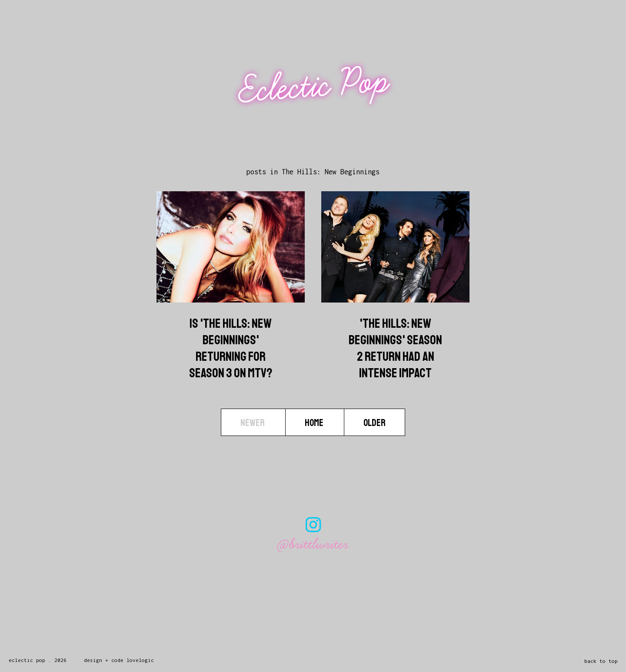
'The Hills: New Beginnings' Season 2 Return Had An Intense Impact (395, 348)
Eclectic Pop (314, 86)
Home (315, 422)
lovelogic (140, 660)
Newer (253, 422)
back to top (601, 661)
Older (375, 422)
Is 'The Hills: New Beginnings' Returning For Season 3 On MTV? (231, 348)
